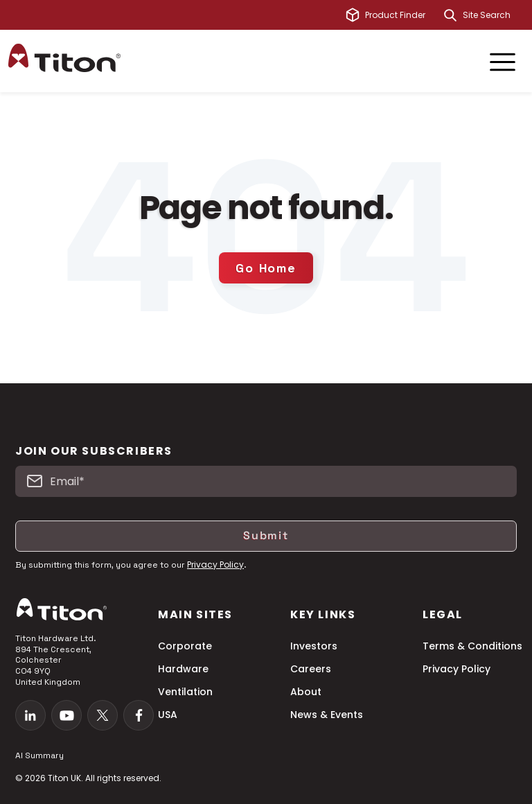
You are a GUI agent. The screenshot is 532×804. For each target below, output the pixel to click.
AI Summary (39, 755)
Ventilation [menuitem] (185, 692)
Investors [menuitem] (314, 646)
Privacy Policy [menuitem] (456, 669)
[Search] (450, 15)
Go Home (266, 268)
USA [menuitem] (168, 715)
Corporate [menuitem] (185, 646)
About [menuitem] (306, 692)
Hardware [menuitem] (183, 669)
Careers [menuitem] (311, 669)
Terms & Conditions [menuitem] (472, 646)
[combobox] (493, 15)
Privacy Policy (215, 565)
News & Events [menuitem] (327, 715)
